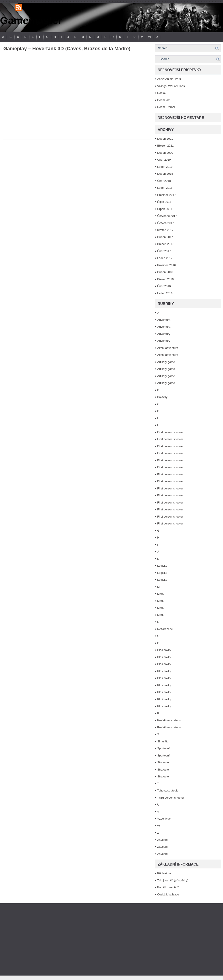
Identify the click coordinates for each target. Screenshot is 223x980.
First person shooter (170, 432)
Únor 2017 (164, 251)
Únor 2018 (164, 181)
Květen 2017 (165, 230)
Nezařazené (165, 629)
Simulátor (163, 741)
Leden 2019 (165, 167)
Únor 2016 (164, 286)
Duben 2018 (165, 174)
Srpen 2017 (165, 209)
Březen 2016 (165, 279)
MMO (161, 594)
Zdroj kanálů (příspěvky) (173, 880)
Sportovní (163, 748)
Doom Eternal (166, 107)
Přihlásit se (164, 873)
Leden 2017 (165, 258)
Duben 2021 (165, 139)
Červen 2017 (165, 223)
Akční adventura (168, 348)
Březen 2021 (165, 146)
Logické (162, 566)
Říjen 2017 (164, 202)
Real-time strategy (169, 720)
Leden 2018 (165, 188)
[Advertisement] (111, 939)
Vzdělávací (164, 819)
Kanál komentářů (168, 887)
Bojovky (162, 397)
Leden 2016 (165, 293)
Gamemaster (31, 21)
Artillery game (166, 362)
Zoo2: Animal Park (169, 79)
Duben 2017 (165, 237)
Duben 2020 (165, 153)
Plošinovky (164, 650)
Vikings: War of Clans (171, 86)
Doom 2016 (165, 100)
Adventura (164, 320)
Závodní (162, 840)
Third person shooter (171, 798)
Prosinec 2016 (166, 265)
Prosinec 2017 (166, 195)
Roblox (162, 93)
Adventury (164, 334)
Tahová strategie (168, 790)
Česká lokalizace (168, 894)
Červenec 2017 (167, 216)
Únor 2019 (164, 160)
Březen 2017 (165, 244)
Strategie (163, 762)
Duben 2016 (165, 272)
